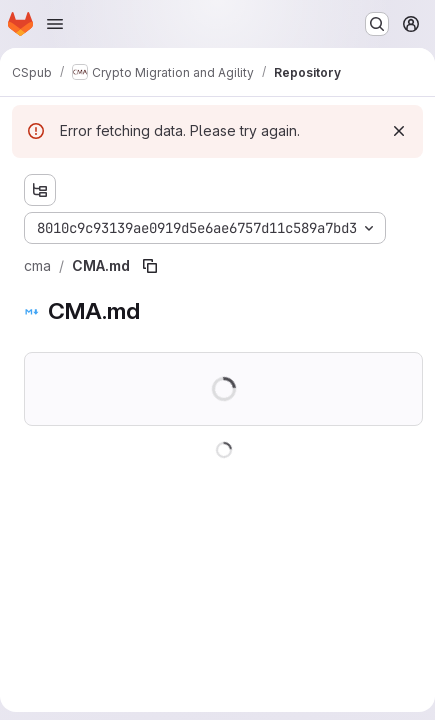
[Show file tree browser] (40, 190)
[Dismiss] (399, 131)
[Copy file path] (150, 266)
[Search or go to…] (377, 24)
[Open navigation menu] (55, 24)
